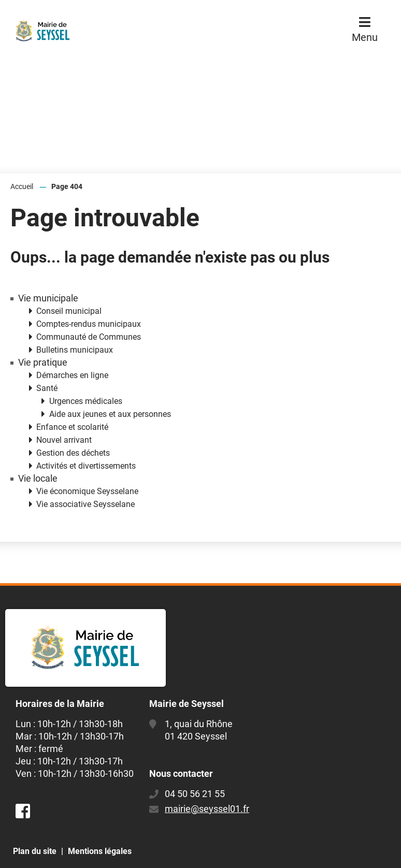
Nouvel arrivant (64, 440)
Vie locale (38, 479)
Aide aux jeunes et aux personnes (110, 414)
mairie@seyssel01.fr (207, 809)
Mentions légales (100, 851)
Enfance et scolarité (72, 427)
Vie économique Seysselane (87, 491)
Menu (365, 37)
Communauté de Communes (89, 337)
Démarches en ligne (72, 375)
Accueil (22, 186)
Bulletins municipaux (75, 350)
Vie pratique (43, 363)
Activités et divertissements (86, 466)
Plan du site (35, 851)
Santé (47, 388)
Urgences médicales (86, 401)
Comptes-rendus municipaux (89, 324)
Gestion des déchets (73, 453)
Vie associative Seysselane (85, 504)
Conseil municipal (69, 311)
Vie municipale (48, 298)
